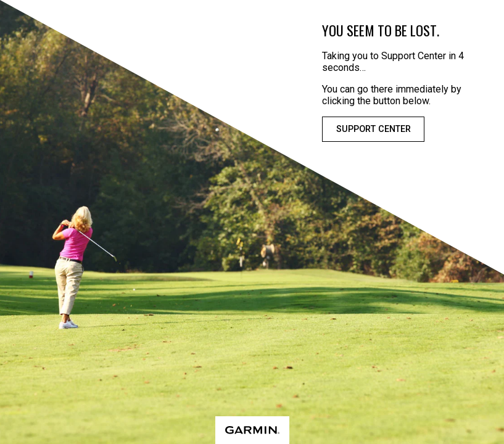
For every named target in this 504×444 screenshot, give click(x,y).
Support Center (374, 129)
